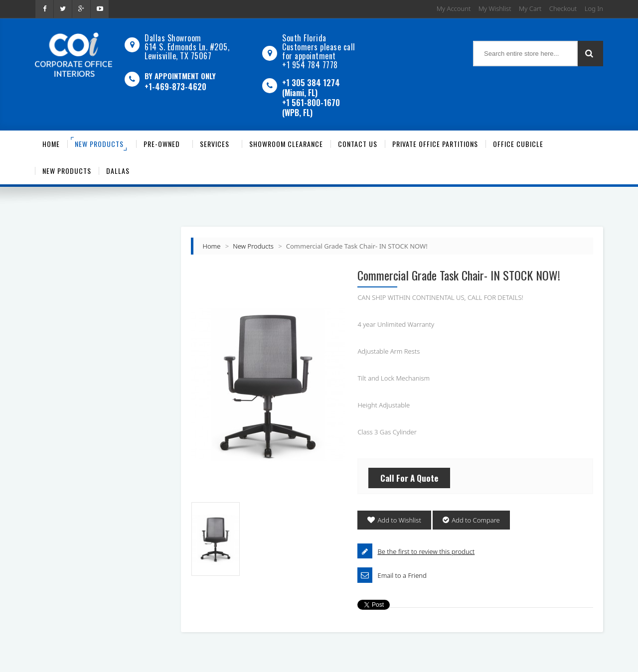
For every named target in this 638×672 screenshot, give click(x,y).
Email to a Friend (402, 575)
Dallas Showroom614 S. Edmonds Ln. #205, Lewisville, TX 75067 (187, 47)
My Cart (530, 8)
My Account (454, 8)
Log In (594, 8)
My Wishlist (495, 8)
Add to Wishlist (399, 520)
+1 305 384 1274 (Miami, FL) (311, 88)
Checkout (563, 8)
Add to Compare (476, 520)
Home (212, 246)
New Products (253, 246)
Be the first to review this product (426, 551)
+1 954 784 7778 (310, 65)
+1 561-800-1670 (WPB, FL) (311, 108)
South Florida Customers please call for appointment (319, 47)
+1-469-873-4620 (175, 87)
